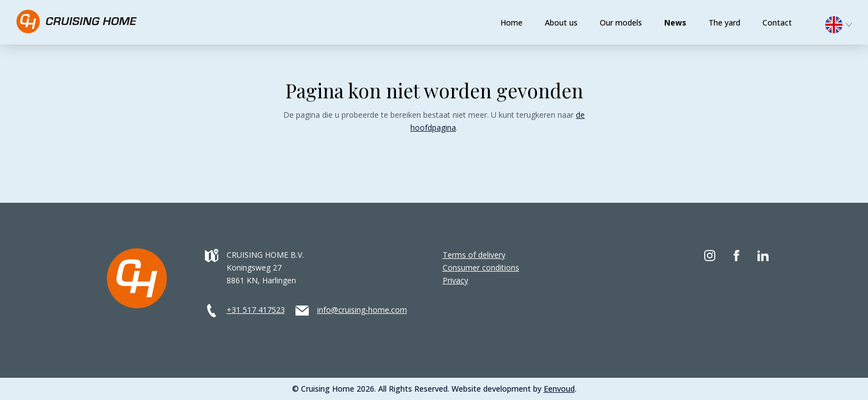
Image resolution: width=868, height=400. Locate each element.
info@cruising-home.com (362, 310)
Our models (621, 22)
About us (561, 22)
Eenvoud (559, 389)
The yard (724, 22)
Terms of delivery (474, 255)
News (675, 22)
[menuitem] (844, 24)
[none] (844, 27)
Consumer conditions (481, 267)
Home (511, 22)
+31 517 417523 (256, 310)
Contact (777, 22)
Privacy (455, 280)
